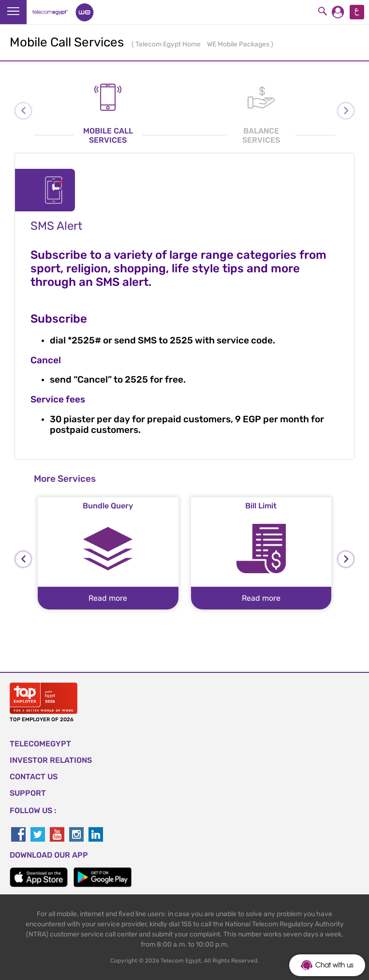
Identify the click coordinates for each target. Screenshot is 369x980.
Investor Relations (51, 760)
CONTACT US (34, 777)
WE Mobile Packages (239, 44)
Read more (108, 598)
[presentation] (23, 559)
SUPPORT (28, 793)
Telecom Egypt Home (169, 44)
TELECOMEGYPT (40, 744)
